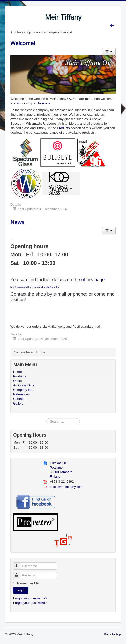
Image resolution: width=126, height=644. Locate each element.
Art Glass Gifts (24, 385)
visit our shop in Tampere (32, 103)
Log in (21, 590)
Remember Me (28, 583)
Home (17, 372)
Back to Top (112, 634)
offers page (93, 279)
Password (19, 573)
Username (19, 564)
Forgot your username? (30, 598)
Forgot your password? (30, 603)
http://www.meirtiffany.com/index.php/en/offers (35, 287)
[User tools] (109, 52)
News (17, 222)
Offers (17, 381)
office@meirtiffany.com (66, 487)
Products (63, 128)
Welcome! (23, 43)
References (21, 394)
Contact (19, 399)
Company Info (23, 390)
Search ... (46, 418)
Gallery (18, 403)
